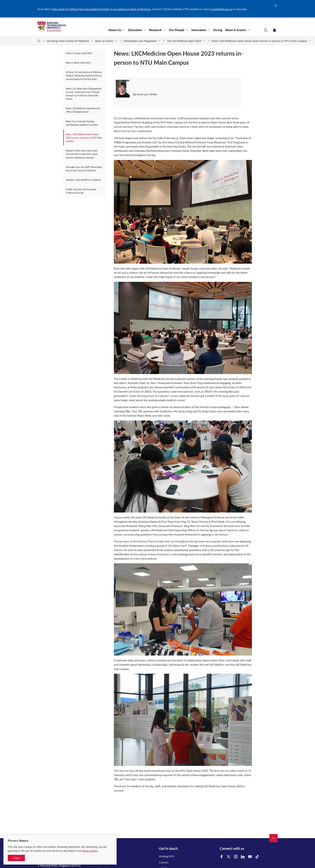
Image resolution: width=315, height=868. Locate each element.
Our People (177, 30)
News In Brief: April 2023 (78, 63)
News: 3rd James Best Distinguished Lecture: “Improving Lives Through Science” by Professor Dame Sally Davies (84, 94)
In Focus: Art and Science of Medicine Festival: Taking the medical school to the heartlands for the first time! (84, 76)
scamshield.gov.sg (221, 9)
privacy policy (90, 851)
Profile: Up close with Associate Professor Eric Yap (81, 191)
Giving (218, 30)
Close (16, 858)
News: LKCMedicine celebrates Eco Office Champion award (83, 110)
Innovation (199, 30)
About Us (115, 30)
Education (135, 30)
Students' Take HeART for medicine (83, 180)
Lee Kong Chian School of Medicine (68, 41)
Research (155, 30)
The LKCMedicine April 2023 (184, 41)
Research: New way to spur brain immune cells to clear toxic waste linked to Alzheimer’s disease (82, 154)
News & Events (236, 30)
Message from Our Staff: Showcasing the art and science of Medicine (84, 169)
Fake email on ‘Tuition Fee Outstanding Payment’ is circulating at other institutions (101, 9)
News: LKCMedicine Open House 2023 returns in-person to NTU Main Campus (259, 41)
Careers (164, 862)
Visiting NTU (167, 856)
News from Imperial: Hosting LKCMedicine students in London (82, 123)
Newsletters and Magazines (140, 41)
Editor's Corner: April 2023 (79, 53)
